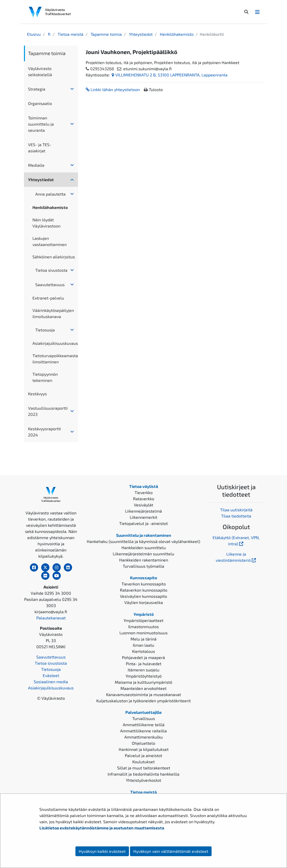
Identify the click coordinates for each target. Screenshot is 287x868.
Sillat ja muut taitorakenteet (144, 768)
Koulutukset (143, 762)
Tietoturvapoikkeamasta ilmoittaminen (55, 359)
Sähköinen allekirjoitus (54, 257)
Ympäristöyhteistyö (144, 676)
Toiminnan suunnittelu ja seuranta (41, 124)
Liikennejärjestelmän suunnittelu (143, 554)
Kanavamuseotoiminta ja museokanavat (143, 694)
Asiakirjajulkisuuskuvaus (55, 343)
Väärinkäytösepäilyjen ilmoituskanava (53, 313)
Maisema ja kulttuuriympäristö (143, 682)
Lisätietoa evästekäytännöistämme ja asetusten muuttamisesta (102, 828)
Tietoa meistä (70, 34)
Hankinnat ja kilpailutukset (144, 749)
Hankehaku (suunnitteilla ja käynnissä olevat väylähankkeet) (143, 541)
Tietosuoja (45, 330)
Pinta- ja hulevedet (144, 664)
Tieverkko (144, 492)
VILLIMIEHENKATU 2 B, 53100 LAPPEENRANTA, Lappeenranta (170, 75)
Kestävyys (37, 394)
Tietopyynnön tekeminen (45, 377)
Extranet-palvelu (48, 298)
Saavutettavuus (50, 284)
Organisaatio (40, 103)
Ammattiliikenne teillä (144, 725)
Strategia (37, 89)
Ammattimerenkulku (143, 737)
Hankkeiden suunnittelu (144, 547)
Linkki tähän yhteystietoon (113, 89)
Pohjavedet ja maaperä (143, 657)
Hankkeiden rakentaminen (144, 560)
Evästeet (51, 675)
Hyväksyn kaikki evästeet (102, 851)
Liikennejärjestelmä (143, 511)
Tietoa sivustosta (51, 270)
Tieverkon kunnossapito (144, 584)
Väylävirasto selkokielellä (40, 71)
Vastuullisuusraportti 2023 (48, 411)
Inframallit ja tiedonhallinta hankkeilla (143, 774)
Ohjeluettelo (143, 743)
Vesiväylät (143, 505)
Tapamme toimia (106, 34)
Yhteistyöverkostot (143, 780)
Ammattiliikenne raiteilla (143, 731)
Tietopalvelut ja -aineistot (143, 523)
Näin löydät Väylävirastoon (46, 223)
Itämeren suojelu (143, 670)
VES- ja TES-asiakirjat (40, 148)
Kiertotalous (143, 651)
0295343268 (102, 69)
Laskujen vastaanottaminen (50, 241)
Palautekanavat (51, 618)
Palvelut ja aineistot (143, 755)
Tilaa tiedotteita (236, 516)
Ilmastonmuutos (143, 626)
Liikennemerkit (143, 517)
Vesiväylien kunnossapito (143, 596)
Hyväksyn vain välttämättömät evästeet (171, 851)
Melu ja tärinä (143, 639)
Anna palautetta (50, 194)
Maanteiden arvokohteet (143, 688)
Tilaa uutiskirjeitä (236, 510)
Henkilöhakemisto (176, 34)
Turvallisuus (144, 718)
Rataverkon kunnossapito (144, 590)
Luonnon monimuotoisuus (143, 633)
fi (49, 34)
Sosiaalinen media (51, 682)
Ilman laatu (143, 645)
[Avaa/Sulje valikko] (257, 12)
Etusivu (34, 34)
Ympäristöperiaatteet (143, 620)
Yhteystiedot (140, 34)
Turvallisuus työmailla (143, 566)
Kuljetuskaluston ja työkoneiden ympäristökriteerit (143, 701)
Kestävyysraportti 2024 (45, 432)
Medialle (36, 165)
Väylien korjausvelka (144, 602)
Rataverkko (144, 499)
